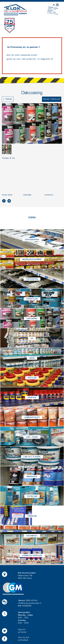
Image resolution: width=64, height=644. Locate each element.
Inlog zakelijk (52, 99)
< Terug (8, 99)
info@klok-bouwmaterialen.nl (30, 603)
